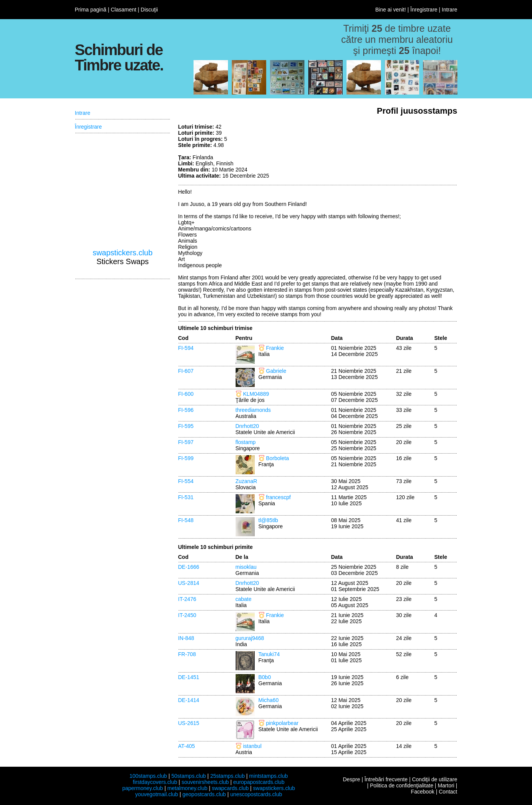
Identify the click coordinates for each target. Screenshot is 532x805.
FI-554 (186, 481)
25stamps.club (228, 776)
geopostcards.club (204, 794)
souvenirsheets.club (205, 782)
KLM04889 (256, 394)
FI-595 (186, 426)
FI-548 (186, 520)
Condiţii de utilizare (434, 779)
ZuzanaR (246, 481)
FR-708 (187, 654)
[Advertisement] (400, 152)
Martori (446, 785)
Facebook (422, 792)
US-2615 (189, 723)
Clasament (123, 10)
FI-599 (186, 458)
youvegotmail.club (157, 794)
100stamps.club (148, 776)
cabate (244, 599)
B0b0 (265, 677)
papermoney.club (143, 788)
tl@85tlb (268, 520)
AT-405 (187, 746)
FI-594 (186, 348)
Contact (448, 792)
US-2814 (189, 583)
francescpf (279, 497)
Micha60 (269, 700)
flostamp (246, 442)
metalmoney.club (187, 788)
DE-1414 (189, 700)
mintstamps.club (268, 776)
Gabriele (276, 371)
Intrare (449, 10)
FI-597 (186, 442)
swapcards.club (230, 788)
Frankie (275, 348)
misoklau (246, 567)
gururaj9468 (250, 638)
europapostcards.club (259, 782)
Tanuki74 (269, 654)
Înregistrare (424, 10)
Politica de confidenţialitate (402, 785)
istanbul (252, 746)
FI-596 (186, 410)
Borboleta (278, 458)
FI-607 (186, 371)
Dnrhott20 (247, 426)
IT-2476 (187, 599)
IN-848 (186, 638)
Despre (351, 779)
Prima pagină (91, 10)
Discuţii (149, 10)
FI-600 (186, 394)
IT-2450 (187, 615)
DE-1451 (189, 677)
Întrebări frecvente (386, 779)
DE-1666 (189, 567)
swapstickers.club (123, 253)
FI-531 (186, 497)
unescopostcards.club (256, 794)
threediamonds (253, 410)
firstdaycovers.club (155, 782)
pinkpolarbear (282, 723)
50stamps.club (189, 776)
